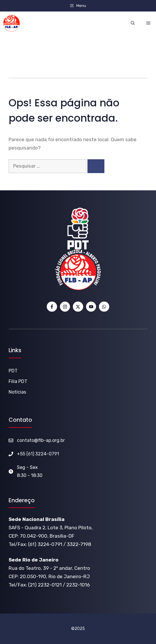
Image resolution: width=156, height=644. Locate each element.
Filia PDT (18, 381)
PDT (13, 371)
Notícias (17, 392)
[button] (133, 23)
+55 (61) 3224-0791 (38, 454)
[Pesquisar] (96, 166)
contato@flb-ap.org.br (41, 440)
